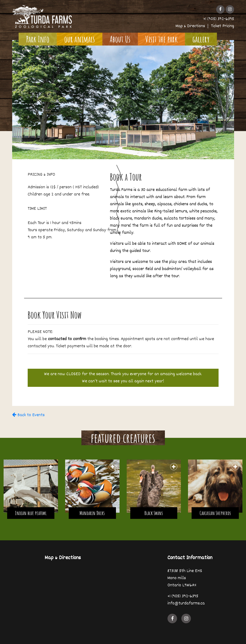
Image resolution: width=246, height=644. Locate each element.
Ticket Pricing (222, 26)
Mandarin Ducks (92, 513)
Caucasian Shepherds (215, 513)
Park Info (38, 39)
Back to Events (28, 415)
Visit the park (161, 39)
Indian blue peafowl (31, 513)
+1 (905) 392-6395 (219, 19)
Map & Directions (190, 26)
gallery (201, 39)
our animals (80, 39)
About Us (120, 39)
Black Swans (154, 513)
